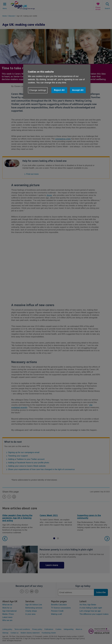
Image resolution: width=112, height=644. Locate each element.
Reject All (59, 90)
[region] (57, 82)
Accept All (78, 90)
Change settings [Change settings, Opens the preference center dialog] (38, 90)
